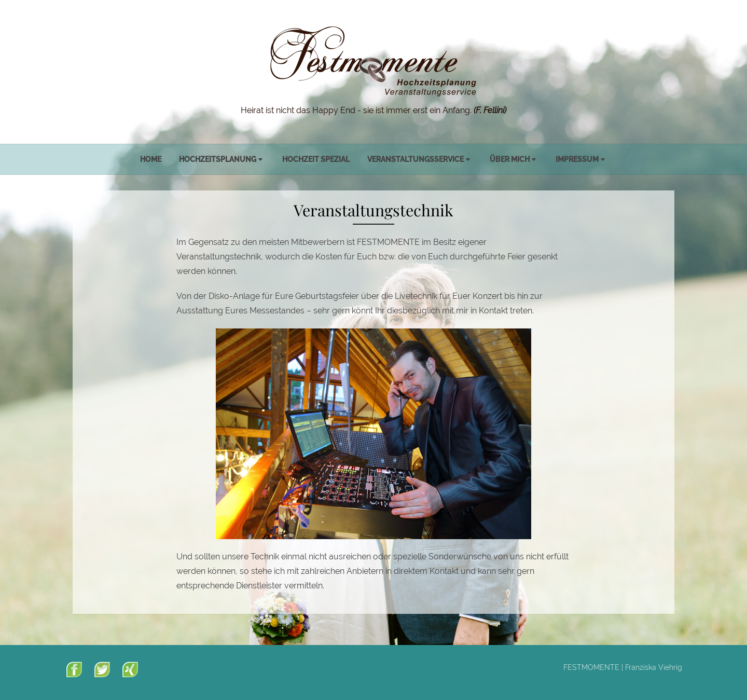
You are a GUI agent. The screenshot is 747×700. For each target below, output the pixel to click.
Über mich (510, 159)
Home (151, 159)
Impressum (577, 159)
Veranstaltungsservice (416, 159)
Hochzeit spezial (316, 159)
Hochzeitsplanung (218, 159)
